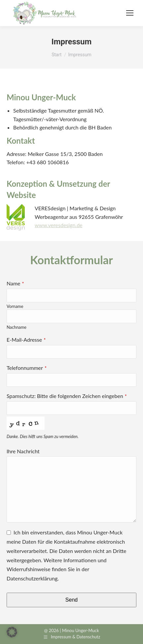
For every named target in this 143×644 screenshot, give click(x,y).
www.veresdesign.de (59, 225)
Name (15, 283)
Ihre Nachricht (23, 451)
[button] (12, 632)
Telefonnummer (27, 368)
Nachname (17, 327)
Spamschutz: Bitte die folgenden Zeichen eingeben (67, 396)
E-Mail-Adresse (26, 340)
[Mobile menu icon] (130, 13)
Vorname (15, 306)
